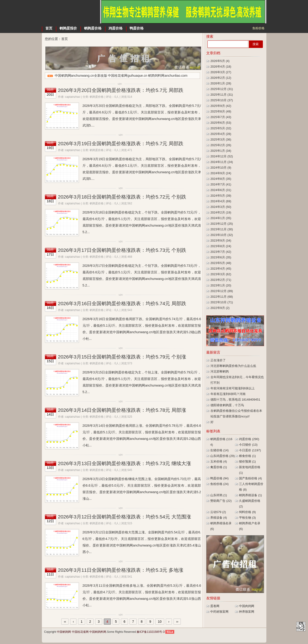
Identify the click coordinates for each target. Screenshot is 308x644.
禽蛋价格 (219, 467)
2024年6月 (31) (221, 190)
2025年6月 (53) (221, 123)
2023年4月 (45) (221, 269)
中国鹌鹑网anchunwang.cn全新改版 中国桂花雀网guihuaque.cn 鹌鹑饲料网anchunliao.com (121, 76)
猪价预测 (247, 461)
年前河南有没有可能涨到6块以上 (233, 388)
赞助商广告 (221, 501)
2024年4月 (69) (221, 201)
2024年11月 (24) (222, 162)
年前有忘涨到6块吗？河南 (228, 394)
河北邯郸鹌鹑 (220, 371)
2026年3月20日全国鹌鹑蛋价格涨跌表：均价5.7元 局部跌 (121, 90)
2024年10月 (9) (221, 168)
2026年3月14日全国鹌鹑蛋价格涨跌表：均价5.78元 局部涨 (122, 410)
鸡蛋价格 (116, 28)
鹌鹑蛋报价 (68, 28)
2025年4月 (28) (221, 134)
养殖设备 (219, 518)
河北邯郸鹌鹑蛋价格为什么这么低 (233, 366)
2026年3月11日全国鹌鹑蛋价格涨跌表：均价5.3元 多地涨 (121, 570)
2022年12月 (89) (222, 291)
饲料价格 (247, 512)
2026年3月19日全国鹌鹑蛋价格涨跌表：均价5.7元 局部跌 (121, 143)
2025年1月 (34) (221, 151)
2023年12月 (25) (222, 224)
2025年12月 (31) (222, 89)
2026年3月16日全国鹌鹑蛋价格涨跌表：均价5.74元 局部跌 (122, 303)
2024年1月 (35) (221, 218)
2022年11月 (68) (222, 297)
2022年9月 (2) (220, 308)
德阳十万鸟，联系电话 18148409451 (235, 400)
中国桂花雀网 (80, 632)
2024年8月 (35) (221, 179)
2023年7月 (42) (221, 252)
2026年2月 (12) (221, 78)
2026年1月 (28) (221, 83)
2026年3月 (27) (221, 72)
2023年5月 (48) (221, 263)
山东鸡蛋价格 (223, 456)
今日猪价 (248, 445)
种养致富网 (247, 612)
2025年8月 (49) (221, 111)
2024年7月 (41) (221, 184)
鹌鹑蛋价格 (93, 28)
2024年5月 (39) (221, 196)
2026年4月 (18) (221, 67)
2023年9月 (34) (221, 241)
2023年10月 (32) (222, 235)
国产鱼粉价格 (250, 478)
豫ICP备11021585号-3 (151, 632)
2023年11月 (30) (222, 229)
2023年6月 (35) (221, 257)
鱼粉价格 (219, 484)
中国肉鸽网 (247, 606)
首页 (49, 28)
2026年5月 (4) (220, 61)
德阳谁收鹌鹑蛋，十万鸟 (227, 405)
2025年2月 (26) (221, 145)
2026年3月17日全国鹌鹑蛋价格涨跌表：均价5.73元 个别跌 (122, 250)
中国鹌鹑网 (71, 12)
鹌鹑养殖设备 (250, 495)
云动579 (218, 512)
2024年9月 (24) (221, 173)
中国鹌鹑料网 (98, 632)
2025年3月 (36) (221, 139)
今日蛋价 (250, 450)
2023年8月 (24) (221, 246)
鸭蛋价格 (137, 28)
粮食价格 (247, 456)
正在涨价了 (218, 360)
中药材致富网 (219, 612)
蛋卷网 (215, 606)
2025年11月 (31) (222, 95)
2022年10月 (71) (222, 302)
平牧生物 (247, 518)
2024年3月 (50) (221, 207)
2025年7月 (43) (221, 117)
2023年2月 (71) (221, 280)
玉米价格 (219, 461)
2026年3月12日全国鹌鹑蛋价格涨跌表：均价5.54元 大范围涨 (125, 517)
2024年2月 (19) (221, 212)
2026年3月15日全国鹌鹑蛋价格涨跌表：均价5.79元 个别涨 (122, 357)
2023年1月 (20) (221, 285)
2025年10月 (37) (222, 100)
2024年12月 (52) (222, 156)
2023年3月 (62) (221, 274)
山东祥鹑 (219, 495)
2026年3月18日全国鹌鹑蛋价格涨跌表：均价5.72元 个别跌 (122, 197)
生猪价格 (219, 450)
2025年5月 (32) (221, 128)
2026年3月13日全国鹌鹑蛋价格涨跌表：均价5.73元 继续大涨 (125, 463)
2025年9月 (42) (221, 106)
